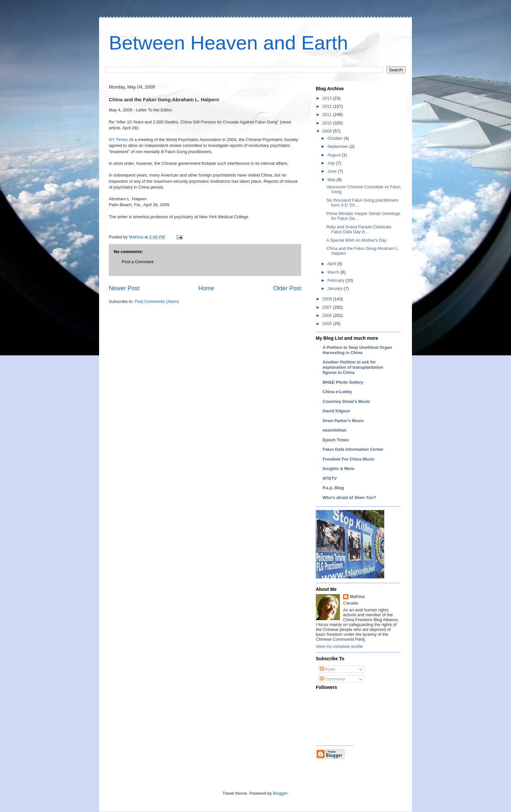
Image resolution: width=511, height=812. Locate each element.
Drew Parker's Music (343, 421)
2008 (328, 299)
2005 (328, 324)
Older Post (287, 288)
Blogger (280, 793)
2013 (328, 98)
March (334, 272)
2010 (328, 123)
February (337, 280)
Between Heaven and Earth (228, 43)
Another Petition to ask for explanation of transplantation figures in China (353, 367)
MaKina (357, 597)
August (335, 155)
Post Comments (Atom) (157, 301)
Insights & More (339, 469)
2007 (328, 307)
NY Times (118, 140)
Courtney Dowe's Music (346, 401)
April (332, 264)
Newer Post (124, 288)
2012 (328, 106)
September (338, 146)
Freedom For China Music (349, 459)
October (336, 138)
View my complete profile (339, 646)
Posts (328, 669)
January (336, 288)
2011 (328, 114)
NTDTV (330, 478)
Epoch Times (336, 440)
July (332, 163)
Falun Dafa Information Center (353, 449)
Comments (332, 679)
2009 (328, 131)
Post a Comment (138, 262)
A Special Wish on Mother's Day (356, 240)
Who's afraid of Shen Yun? (349, 498)
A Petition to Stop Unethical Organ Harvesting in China (357, 350)
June (333, 171)
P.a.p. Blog (333, 488)
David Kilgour (336, 411)
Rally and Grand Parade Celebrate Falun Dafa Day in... (359, 229)
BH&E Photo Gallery (343, 382)
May (332, 180)
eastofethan (335, 430)
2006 (328, 315)
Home (206, 288)
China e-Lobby (337, 392)
